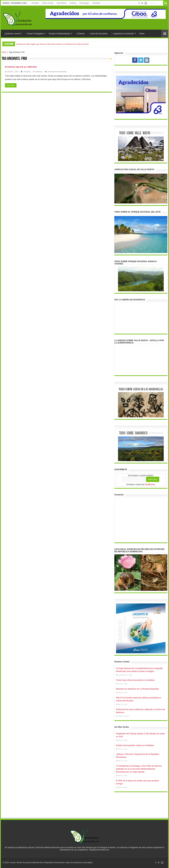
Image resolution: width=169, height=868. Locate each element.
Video (142, 34)
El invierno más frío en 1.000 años (21, 67)
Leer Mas (11, 85)
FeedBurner (150, 484)
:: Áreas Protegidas (34, 34)
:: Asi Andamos (37, 72)
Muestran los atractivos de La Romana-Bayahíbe (137, 689)
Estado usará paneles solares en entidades (135, 745)
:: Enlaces (80, 34)
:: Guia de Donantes (98, 34)
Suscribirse (61, 3)
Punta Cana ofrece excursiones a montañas (135, 680)
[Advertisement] (84, 808)
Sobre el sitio (48, 3)
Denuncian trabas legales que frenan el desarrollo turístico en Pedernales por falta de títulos (53, 44)
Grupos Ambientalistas (59, 34)
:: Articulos (27, 72)
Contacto (96, 3)
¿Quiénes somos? (13, 34)
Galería (73, 3)
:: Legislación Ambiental (123, 34)
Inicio (4, 52)
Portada (35, 3)
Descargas (84, 3)
